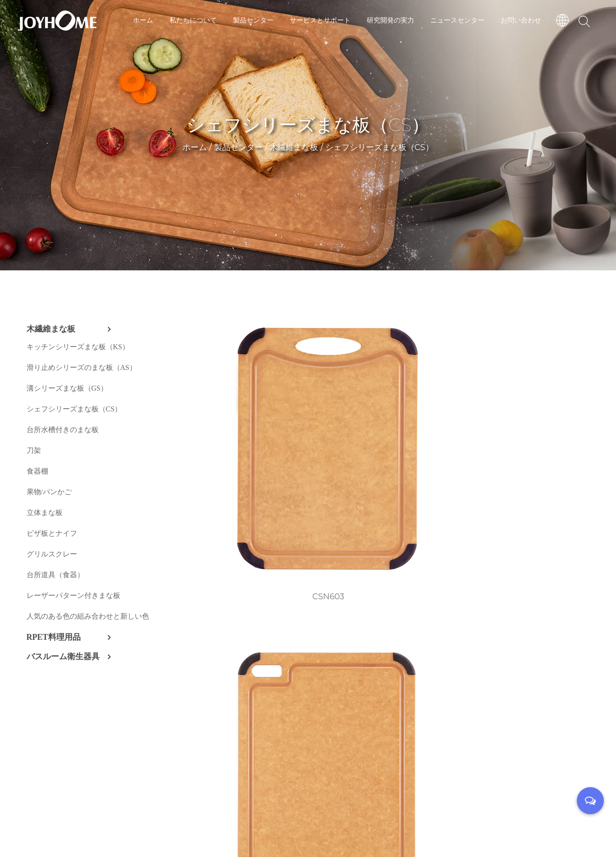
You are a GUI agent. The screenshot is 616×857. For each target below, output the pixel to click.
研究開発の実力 (390, 20)
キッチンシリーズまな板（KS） (78, 347)
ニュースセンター (457, 20)
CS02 (237, 704)
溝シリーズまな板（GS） (67, 388)
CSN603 (237, 415)
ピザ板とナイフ (52, 533)
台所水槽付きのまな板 (63, 430)
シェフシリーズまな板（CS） (74, 409)
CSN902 (448, 560)
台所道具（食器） (55, 575)
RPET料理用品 (54, 637)
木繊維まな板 (294, 150)
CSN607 (448, 415)
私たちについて (193, 20)
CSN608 (553, 415)
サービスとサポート (320, 20)
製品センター (253, 20)
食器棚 (37, 471)
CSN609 (237, 560)
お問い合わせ (521, 20)
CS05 (448, 704)
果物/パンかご (49, 492)
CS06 (553, 704)
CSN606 (342, 415)
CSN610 (342, 560)
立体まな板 (45, 513)
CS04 (343, 704)
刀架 (34, 450)
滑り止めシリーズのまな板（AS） (82, 367)
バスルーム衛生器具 (63, 656)
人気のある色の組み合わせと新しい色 (88, 616)
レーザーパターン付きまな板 (73, 595)
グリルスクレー (52, 554)
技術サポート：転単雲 (358, 830)
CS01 (553, 560)
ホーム (143, 20)
